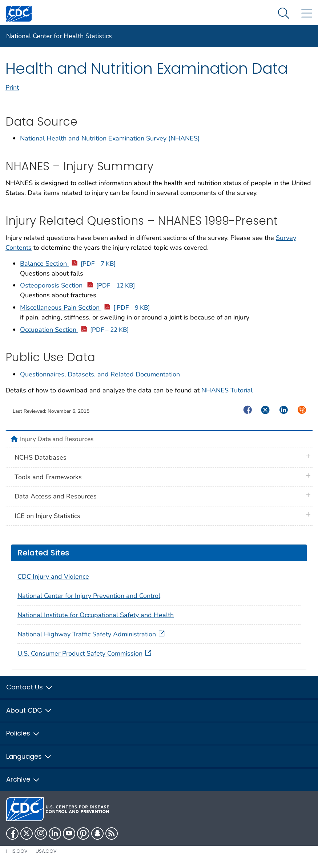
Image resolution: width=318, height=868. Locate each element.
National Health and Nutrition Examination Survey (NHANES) (110, 138)
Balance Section (68, 264)
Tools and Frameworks (48, 477)
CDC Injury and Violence (53, 576)
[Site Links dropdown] (307, 14)
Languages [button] (29, 756)
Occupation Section (74, 330)
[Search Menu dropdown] (284, 14)
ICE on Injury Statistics (47, 516)
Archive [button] (23, 779)
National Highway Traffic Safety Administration (92, 634)
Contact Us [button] (30, 687)
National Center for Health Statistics (59, 36)
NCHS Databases (41, 457)
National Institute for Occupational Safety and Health (96, 615)
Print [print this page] (12, 87)
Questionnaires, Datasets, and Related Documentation (100, 374)
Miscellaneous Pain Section (85, 307)
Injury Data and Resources (57, 439)
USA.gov (46, 851)
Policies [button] (23, 733)
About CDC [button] (29, 710)
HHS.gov (17, 851)
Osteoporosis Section (77, 285)
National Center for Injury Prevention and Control (89, 596)
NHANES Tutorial (227, 390)
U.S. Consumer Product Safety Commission (85, 653)
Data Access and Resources (56, 496)
